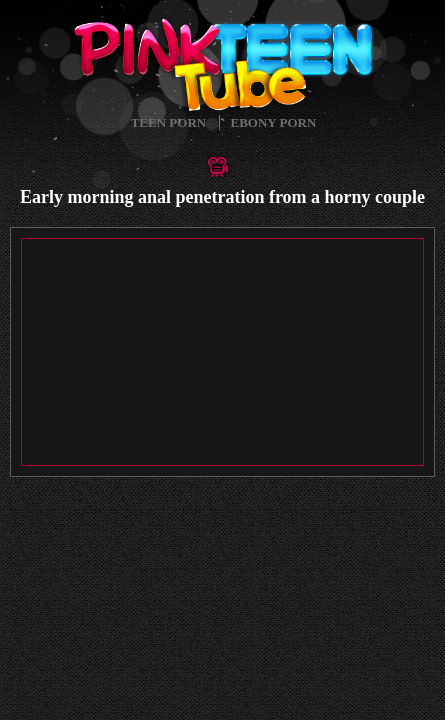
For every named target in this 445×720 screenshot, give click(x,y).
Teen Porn (168, 122)
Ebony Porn (274, 122)
